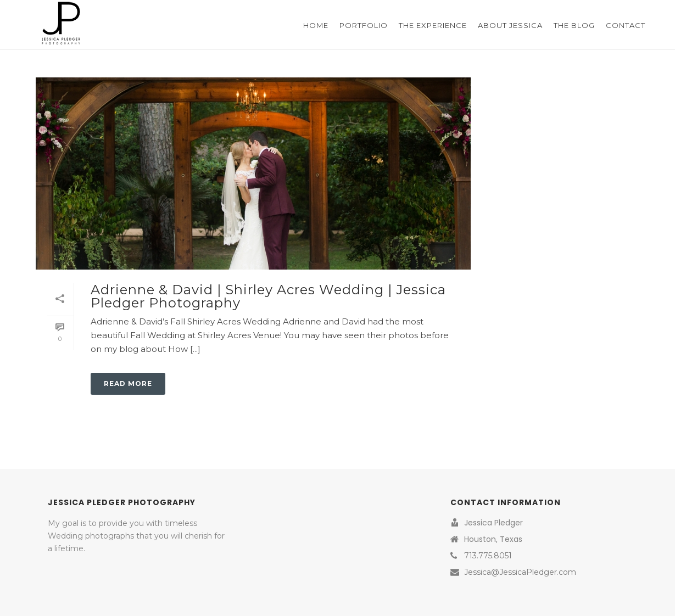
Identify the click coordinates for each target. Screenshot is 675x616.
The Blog (574, 25)
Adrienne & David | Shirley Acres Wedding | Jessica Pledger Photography (268, 296)
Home (316, 25)
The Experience (433, 25)
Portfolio (364, 25)
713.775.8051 (488, 556)
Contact (626, 25)
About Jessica (510, 25)
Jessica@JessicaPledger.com (520, 572)
